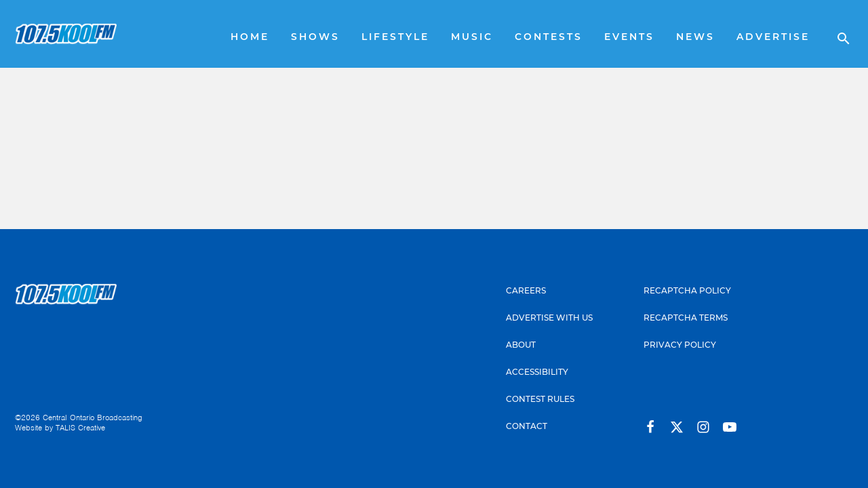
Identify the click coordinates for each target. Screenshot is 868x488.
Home (250, 38)
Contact (527, 426)
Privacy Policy (680, 345)
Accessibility (537, 372)
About (521, 345)
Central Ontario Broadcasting (93, 418)
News (695, 38)
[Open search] (837, 34)
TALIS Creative (80, 428)
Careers (526, 290)
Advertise (773, 38)
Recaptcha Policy (687, 290)
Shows (315, 38)
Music (472, 38)
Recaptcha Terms (686, 318)
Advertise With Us (549, 318)
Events (629, 38)
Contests (549, 38)
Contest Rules (540, 399)
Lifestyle (395, 38)
